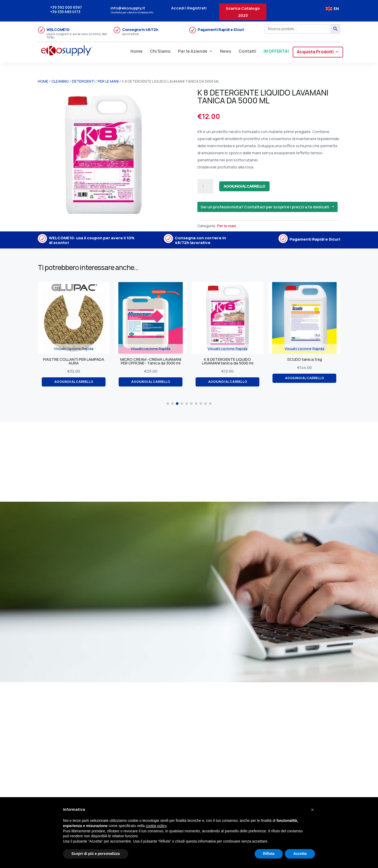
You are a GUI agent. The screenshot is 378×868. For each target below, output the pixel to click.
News (226, 52)
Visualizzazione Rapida (83, 349)
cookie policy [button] (156, 826)
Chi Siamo (160, 52)
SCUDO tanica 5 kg (314, 360)
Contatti (247, 52)
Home (136, 52)
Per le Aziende (193, 52)
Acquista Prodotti (315, 52)
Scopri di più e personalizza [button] (96, 854)
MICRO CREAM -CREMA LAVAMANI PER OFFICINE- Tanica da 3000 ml (160, 362)
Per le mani (108, 81)
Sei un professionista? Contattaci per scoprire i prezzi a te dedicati (265, 207)
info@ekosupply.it (128, 8)
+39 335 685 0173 (65, 12)
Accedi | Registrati (189, 8)
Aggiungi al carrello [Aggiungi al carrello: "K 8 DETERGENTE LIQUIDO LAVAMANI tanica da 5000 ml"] (237, 383)
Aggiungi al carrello (257, 186)
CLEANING (60, 81)
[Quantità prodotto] (205, 186)
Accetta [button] (300, 854)
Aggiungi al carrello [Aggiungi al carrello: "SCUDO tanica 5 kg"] (314, 379)
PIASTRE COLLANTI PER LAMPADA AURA (83, 362)
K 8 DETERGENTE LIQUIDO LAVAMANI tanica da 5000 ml (237, 362)
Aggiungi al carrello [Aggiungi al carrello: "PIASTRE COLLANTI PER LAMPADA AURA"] (83, 383)
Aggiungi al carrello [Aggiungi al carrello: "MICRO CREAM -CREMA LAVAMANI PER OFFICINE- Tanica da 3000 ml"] (160, 383)
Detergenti (83, 81)
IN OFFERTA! (276, 52)
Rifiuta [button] (269, 854)
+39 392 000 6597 (66, 7)
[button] (168, 404)
